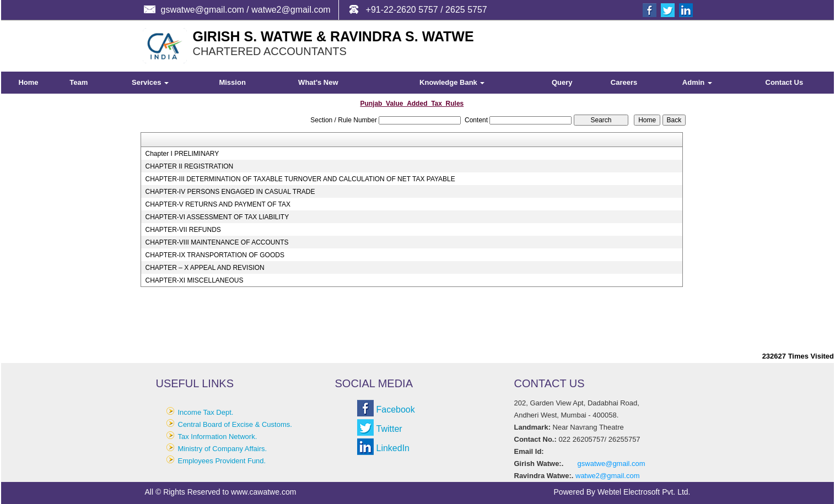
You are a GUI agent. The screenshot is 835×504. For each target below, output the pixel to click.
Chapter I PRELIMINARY (182, 154)
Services (150, 82)
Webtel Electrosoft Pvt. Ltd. (644, 492)
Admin (697, 82)
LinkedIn (393, 448)
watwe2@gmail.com (608, 476)
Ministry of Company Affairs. (223, 449)
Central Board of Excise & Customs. (235, 424)
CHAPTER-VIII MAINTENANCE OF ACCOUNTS (217, 242)
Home (28, 82)
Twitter (389, 429)
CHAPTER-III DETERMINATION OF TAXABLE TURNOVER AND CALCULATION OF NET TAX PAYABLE (300, 179)
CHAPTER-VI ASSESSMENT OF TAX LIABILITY (217, 217)
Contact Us (785, 82)
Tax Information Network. (218, 437)
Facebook (396, 410)
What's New (318, 82)
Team (79, 82)
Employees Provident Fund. (222, 461)
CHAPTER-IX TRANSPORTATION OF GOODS (214, 255)
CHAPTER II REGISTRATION (189, 166)
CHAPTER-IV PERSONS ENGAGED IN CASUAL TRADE (230, 192)
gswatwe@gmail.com (612, 464)
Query (562, 82)
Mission (232, 82)
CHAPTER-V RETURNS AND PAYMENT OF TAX (218, 204)
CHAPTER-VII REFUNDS (183, 230)
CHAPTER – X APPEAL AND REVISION (204, 268)
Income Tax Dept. (206, 412)
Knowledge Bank (452, 82)
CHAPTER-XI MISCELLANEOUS (194, 280)
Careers (624, 82)
